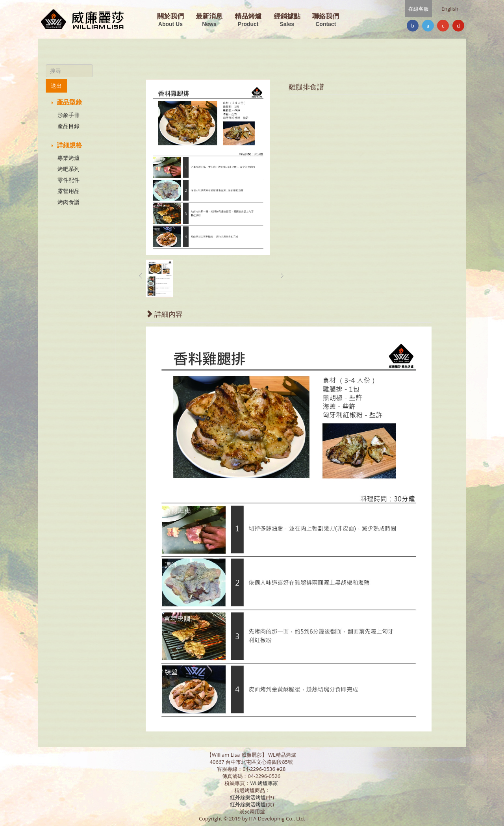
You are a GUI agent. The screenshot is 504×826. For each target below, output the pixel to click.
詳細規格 (67, 145)
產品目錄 (69, 126)
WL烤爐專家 (265, 783)
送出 (56, 86)
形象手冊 (69, 115)
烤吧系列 (69, 169)
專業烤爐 (69, 158)
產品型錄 (67, 102)
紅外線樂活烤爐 (248, 797)
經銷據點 (287, 20)
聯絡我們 (326, 20)
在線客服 (419, 9)
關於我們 (170, 20)
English (450, 9)
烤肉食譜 (69, 202)
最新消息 (209, 20)
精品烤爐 (248, 20)
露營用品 (69, 191)
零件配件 (69, 180)
